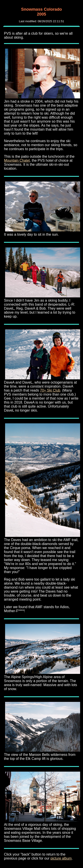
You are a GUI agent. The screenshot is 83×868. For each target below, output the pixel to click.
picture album (61, 858)
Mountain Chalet (17, 160)
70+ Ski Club (50, 390)
